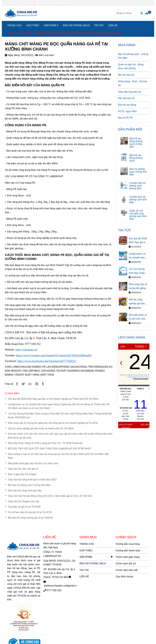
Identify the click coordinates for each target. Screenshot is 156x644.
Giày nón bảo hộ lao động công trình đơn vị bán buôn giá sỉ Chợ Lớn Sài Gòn (50, 496)
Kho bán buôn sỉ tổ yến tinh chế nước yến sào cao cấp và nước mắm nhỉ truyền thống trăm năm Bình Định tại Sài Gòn (60, 436)
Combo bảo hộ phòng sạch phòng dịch (137, 186)
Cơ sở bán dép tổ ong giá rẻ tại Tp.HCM (30, 512)
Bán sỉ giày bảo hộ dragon (22, 474)
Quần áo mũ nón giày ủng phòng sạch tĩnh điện (138, 215)
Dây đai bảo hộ (126, 98)
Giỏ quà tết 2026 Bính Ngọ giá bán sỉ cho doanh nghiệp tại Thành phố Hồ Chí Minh (53, 399)
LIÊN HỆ (113, 25)
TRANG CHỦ (14, 25)
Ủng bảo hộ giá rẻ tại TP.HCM (24, 507)
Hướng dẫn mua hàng (128, 544)
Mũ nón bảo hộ (126, 75)
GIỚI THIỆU (33, 25)
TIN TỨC (99, 25)
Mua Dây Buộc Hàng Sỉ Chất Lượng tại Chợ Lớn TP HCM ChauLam (45, 443)
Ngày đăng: (12, 55)
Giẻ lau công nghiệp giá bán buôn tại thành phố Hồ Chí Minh (41, 428)
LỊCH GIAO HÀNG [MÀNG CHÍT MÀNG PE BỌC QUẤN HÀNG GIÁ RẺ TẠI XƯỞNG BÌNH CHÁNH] (132, 337)
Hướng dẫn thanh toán (128, 551)
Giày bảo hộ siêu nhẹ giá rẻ (23, 469)
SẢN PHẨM (51, 25)
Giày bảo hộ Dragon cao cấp (24, 501)
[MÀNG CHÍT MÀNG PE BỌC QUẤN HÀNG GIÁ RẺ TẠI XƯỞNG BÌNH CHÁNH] (21, 13)
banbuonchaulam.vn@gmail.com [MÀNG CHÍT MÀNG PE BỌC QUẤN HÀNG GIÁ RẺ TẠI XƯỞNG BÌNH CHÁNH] (53, 3)
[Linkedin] (30, 384)
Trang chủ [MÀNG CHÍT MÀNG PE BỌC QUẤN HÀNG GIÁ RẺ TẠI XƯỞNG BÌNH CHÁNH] (13, 33)
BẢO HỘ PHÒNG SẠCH (76, 25)
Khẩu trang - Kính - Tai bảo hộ (133, 83)
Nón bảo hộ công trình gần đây (25, 491)
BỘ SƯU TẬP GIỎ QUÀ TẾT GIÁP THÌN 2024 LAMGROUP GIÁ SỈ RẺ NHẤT (50, 449)
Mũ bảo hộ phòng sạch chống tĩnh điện (29, 485)
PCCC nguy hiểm (128, 111)
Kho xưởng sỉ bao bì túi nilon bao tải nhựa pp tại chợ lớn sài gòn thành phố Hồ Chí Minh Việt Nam (58, 456)
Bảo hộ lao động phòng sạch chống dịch (136, 143)
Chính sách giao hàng (128, 557)
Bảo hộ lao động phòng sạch (136, 158)
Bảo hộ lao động (127, 105)
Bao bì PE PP (126, 118)
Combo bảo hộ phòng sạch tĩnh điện (138, 200)
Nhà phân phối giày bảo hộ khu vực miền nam (33, 463)
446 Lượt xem (45, 55)
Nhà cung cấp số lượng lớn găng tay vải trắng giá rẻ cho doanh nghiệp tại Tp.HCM (53, 423)
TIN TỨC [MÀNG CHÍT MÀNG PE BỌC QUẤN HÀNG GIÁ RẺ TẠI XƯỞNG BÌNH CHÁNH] (27, 33)
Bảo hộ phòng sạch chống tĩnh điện (138, 172)
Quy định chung (124, 576)
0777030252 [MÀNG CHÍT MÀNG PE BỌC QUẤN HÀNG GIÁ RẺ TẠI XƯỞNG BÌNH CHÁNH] (26, 3)
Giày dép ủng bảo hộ (130, 92)
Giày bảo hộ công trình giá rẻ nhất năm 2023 (32, 480)
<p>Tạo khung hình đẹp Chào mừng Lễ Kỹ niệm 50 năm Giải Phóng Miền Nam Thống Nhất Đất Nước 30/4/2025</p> (60, 416)
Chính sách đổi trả (126, 563)
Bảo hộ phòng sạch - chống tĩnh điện (133, 56)
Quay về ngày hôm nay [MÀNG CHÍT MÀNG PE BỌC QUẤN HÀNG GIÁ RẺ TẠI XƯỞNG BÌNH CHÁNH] (126, 426)
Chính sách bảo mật (127, 570)
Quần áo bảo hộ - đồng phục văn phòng (131, 66)
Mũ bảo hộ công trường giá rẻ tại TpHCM (30, 518)
